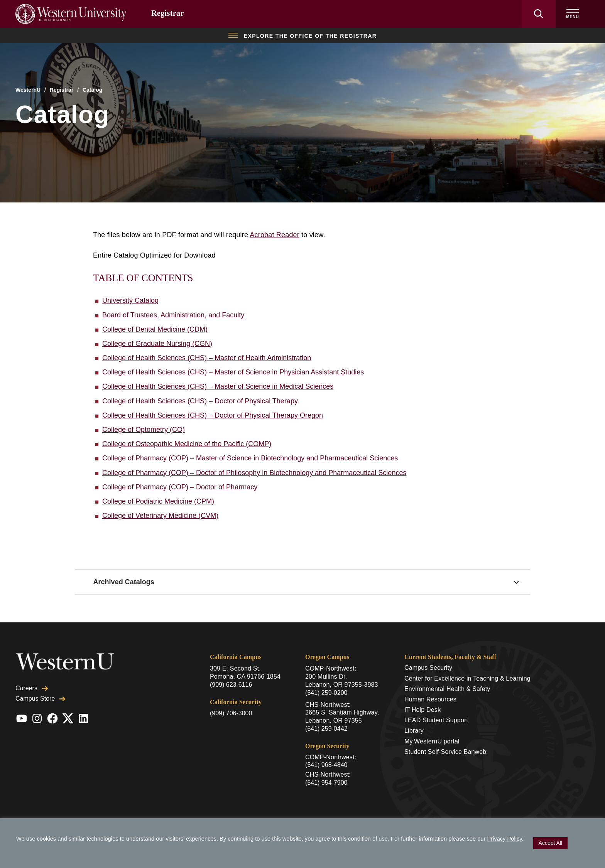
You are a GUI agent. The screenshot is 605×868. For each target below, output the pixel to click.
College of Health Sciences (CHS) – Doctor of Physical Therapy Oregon (213, 415)
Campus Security (428, 668)
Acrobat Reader (275, 235)
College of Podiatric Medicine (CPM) (158, 501)
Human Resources (430, 699)
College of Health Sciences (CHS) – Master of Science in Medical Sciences (218, 386)
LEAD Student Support (436, 720)
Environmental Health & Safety (447, 689)
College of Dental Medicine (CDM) (155, 329)
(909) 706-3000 (231, 713)
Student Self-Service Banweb (445, 752)
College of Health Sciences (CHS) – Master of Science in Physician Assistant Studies (233, 372)
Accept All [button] (550, 843)
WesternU (28, 90)
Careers (32, 688)
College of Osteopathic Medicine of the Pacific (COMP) (187, 444)
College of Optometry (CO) (144, 430)
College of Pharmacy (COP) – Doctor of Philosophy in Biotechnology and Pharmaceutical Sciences (254, 473)
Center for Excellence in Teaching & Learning (467, 678)
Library (414, 731)
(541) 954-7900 (326, 783)
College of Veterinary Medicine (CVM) (160, 516)
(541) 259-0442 (326, 729)
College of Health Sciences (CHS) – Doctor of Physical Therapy (200, 401)
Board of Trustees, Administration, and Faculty (173, 315)
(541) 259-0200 (326, 693)
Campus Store (41, 699)
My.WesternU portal (432, 741)
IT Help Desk (422, 710)
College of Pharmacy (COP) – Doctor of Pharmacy (180, 487)
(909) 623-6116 (231, 685)
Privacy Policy (504, 839)
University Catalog (130, 300)
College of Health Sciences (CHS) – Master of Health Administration (207, 358)
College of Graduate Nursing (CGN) (157, 344)
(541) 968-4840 (326, 765)
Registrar (168, 13)
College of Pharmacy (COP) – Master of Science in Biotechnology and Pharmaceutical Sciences (250, 458)
